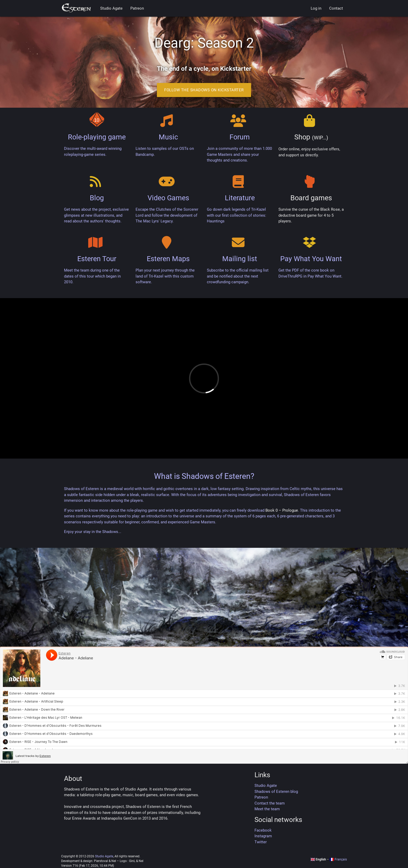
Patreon (137, 8)
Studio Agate (111, 8)
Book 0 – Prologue (282, 510)
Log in (316, 8)
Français (338, 859)
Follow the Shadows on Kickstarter (204, 90)
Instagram (263, 836)
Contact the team (270, 803)
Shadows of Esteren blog (276, 792)
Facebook (263, 830)
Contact (336, 8)
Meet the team (267, 809)
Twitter (261, 842)
